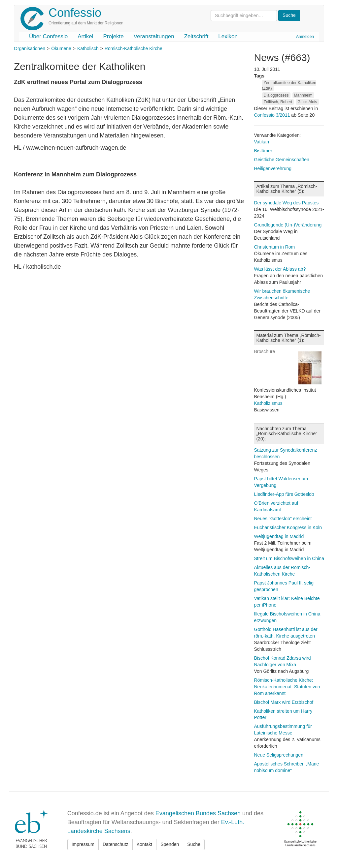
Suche (194, 844)
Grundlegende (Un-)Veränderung (288, 225)
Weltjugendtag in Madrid (279, 536)
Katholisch (88, 48)
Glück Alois (307, 102)
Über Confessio (48, 36)
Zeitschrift (196, 36)
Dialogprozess (276, 95)
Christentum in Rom (275, 247)
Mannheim (303, 95)
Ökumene (61, 48)
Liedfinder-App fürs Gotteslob (284, 494)
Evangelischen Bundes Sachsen (198, 813)
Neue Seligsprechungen (279, 755)
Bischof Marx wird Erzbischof (284, 702)
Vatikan (262, 142)
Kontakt (144, 844)
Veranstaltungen (154, 36)
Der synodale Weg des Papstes (287, 203)
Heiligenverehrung (273, 168)
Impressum (83, 844)
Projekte (113, 36)
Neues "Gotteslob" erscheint (283, 519)
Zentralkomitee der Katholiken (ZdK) (289, 86)
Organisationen (30, 48)
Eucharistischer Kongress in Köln (288, 527)
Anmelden (305, 37)
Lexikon (228, 36)
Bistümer (263, 151)
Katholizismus (268, 403)
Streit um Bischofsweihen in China (289, 558)
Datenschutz (116, 844)
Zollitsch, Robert (278, 102)
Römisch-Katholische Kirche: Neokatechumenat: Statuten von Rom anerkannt (287, 687)
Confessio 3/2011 (273, 115)
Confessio (75, 13)
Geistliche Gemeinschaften (282, 160)
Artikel (85, 36)
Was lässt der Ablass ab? (280, 269)
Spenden (170, 844)
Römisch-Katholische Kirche (134, 48)
